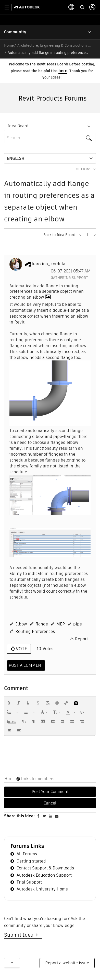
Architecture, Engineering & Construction (51, 45)
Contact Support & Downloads (45, 868)
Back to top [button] (12, 963)
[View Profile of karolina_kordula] (49, 264)
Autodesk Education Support (44, 875)
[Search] (50, 138)
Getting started (31, 861)
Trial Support (29, 882)
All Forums (27, 854)
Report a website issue (67, 963)
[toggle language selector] (71, 7)
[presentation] (9, 703)
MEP (61, 624)
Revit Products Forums (53, 98)
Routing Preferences (35, 631)
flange (42, 624)
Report (82, 639)
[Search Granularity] (50, 126)
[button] (50, 393)
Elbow (21, 624)
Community (15, 32)
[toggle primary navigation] (10, 7)
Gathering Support (69, 278)
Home (9, 45)
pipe (78, 624)
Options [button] (84, 169)
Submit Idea (20, 935)
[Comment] (26, 665)
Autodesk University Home (42, 889)
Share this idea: (19, 816)
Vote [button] (21, 649)
